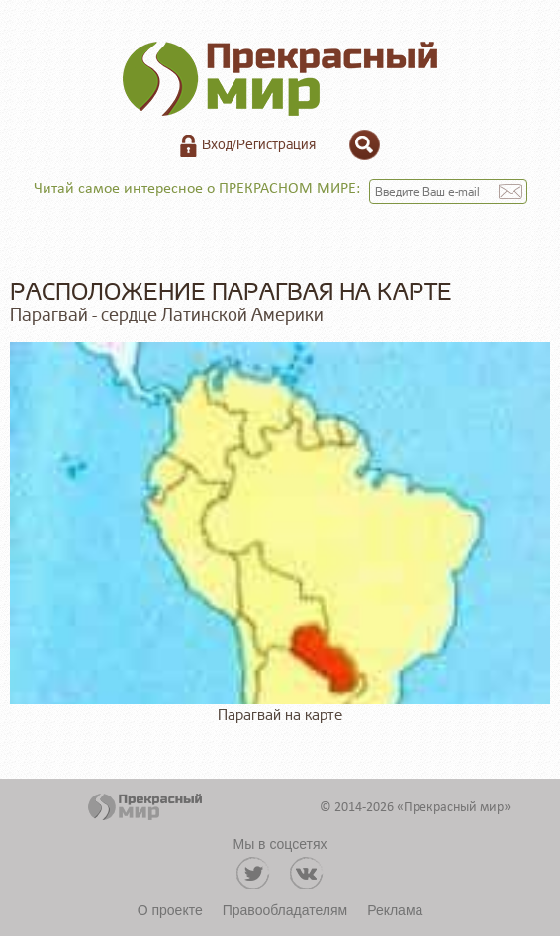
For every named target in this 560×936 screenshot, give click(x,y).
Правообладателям (285, 910)
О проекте (170, 910)
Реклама (395, 910)
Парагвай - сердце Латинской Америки (167, 315)
